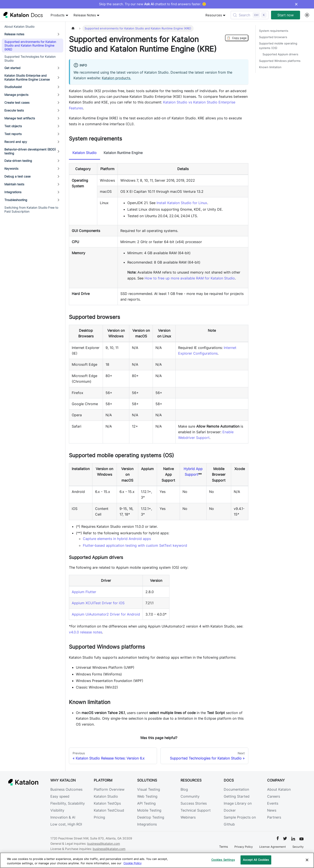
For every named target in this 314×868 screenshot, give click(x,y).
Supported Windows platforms (280, 61)
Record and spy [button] (16, 142)
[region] (157, 860)
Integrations (147, 824)
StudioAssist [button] (13, 87)
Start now (286, 15)
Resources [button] (214, 15)
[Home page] (73, 28)
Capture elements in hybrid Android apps (117, 539)
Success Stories (194, 803)
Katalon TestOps (107, 803)
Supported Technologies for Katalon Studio (30, 58)
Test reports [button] (13, 134)
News (272, 810)
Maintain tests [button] (14, 184)
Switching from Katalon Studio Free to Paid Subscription (31, 209)
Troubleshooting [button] (16, 200)
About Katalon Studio (19, 26)
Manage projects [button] (16, 95)
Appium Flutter (84, 592)
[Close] (307, 860)
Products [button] (58, 15)
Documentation (236, 789)
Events (273, 803)
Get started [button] (12, 68)
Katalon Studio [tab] (84, 153)
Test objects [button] (13, 126)
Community (190, 796)
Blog (184, 789)
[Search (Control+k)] (250, 15)
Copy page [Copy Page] (237, 38)
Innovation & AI (63, 817)
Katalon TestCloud (109, 810)
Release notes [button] (14, 34)
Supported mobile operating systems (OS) (278, 46)
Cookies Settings (223, 860)
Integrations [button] (13, 192)
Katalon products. (116, 78)
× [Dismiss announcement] (296, 4)
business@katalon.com (104, 843)
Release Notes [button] (85, 15)
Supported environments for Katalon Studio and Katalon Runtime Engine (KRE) (30, 46)
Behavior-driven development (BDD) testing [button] (30, 151)
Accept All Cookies (256, 860)
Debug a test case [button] (17, 176)
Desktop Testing (151, 817)
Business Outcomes (66, 789)
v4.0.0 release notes (85, 632)
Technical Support (196, 810)
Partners (274, 817)
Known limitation (270, 67)
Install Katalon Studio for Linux (182, 203)
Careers (274, 796)
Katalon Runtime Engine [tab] (123, 153)
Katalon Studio (106, 796)
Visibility (57, 810)
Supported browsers (273, 37)
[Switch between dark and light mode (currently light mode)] (307, 15)
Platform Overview (109, 789)
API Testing (146, 803)
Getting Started (237, 796)
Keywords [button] (11, 168)
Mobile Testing (149, 810)
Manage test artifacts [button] (20, 118)
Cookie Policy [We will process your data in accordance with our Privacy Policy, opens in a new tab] (132, 863)
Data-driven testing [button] (18, 161)
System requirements (274, 31)
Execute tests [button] (14, 110)
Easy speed (60, 796)
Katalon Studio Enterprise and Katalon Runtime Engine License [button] (27, 77)
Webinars (188, 817)
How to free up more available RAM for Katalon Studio (190, 278)
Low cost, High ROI (66, 824)
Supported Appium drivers (280, 54)
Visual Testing (149, 789)
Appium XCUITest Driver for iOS (98, 603)
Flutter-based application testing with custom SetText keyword (135, 545)
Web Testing (147, 796)
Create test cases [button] (17, 102)
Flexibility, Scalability (68, 803)
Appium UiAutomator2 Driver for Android (106, 614)
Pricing (99, 817)
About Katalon (279, 789)
